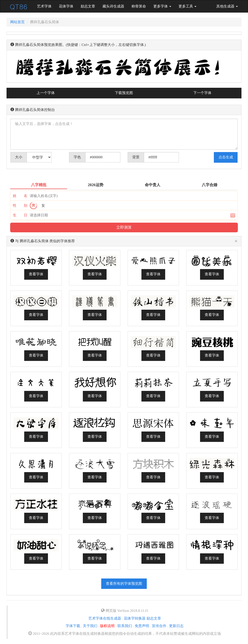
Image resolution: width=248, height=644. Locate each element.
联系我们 (125, 626)
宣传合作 (159, 626)
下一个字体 (202, 93)
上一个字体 (46, 93)
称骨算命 (139, 6)
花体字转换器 (135, 618)
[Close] (236, 241)
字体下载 (73, 626)
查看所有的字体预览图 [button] (124, 584)
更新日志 (176, 626)
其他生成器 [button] (227, 6)
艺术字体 (46, 6)
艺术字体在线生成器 (105, 618)
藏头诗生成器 (113, 6)
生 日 (20, 215)
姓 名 (20, 196)
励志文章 (88, 6)
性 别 (20, 205)
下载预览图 (124, 93)
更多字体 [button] (162, 6)
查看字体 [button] (36, 274)
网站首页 (17, 22)
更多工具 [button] (187, 6)
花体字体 (66, 6)
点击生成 (226, 157)
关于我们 (90, 626)
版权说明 (107, 626)
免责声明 (142, 626)
